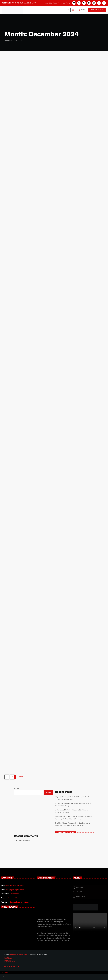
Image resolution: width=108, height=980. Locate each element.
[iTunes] (89, 3)
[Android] (104, 3)
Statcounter (4, 972)
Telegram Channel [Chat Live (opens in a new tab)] (15, 898)
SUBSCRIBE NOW (19, 3)
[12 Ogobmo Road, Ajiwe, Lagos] (54, 900)
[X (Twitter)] (79, 3)
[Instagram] (94, 3)
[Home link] (12, 10)
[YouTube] (74, 3)
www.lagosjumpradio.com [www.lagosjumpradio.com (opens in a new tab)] (14, 886)
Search (17, 788)
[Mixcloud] (84, 3)
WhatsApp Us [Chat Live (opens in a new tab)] (14, 894)
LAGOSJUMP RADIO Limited (19, 954)
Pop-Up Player (97, 10)
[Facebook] (99, 3)
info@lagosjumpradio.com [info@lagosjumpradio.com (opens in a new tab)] (15, 890)
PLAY (82, 10)
